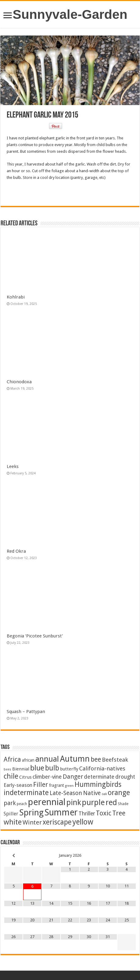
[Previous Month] (13, 856)
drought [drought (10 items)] (125, 777)
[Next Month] (127, 856)
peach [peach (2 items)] (22, 804)
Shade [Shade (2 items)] (123, 804)
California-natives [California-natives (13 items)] (102, 768)
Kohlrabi (16, 297)
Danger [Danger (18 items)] (73, 777)
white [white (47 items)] (13, 822)
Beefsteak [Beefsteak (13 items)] (115, 760)
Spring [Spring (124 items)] (31, 813)
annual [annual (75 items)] (47, 759)
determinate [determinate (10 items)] (99, 777)
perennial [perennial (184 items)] (47, 802)
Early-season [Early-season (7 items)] (18, 785)
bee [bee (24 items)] (96, 759)
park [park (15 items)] (10, 803)
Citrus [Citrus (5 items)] (25, 777)
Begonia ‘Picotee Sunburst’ (35, 636)
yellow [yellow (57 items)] (83, 822)
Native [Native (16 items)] (92, 793)
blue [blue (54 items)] (37, 768)
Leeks (13, 466)
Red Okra (16, 551)
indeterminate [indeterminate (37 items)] (26, 793)
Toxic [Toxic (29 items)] (104, 813)
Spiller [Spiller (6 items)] (11, 814)
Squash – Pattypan (26, 712)
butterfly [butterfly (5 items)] (69, 769)
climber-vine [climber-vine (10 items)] (47, 777)
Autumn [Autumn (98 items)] (75, 759)
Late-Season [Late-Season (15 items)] (66, 793)
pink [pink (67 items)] (74, 802)
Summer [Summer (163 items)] (61, 812)
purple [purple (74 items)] (93, 802)
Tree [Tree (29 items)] (119, 813)
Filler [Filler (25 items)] (41, 785)
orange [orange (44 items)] (119, 793)
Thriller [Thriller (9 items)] (87, 814)
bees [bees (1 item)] (7, 769)
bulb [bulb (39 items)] (52, 768)
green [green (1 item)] (69, 786)
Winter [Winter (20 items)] (32, 822)
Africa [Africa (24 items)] (12, 759)
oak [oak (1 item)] (104, 794)
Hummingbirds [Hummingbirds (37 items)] (98, 784)
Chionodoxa (19, 382)
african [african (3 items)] (28, 760)
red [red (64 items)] (111, 802)
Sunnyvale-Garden (70, 14)
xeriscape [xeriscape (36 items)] (57, 822)
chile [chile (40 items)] (11, 776)
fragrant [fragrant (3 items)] (56, 785)
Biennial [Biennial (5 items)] (21, 769)
